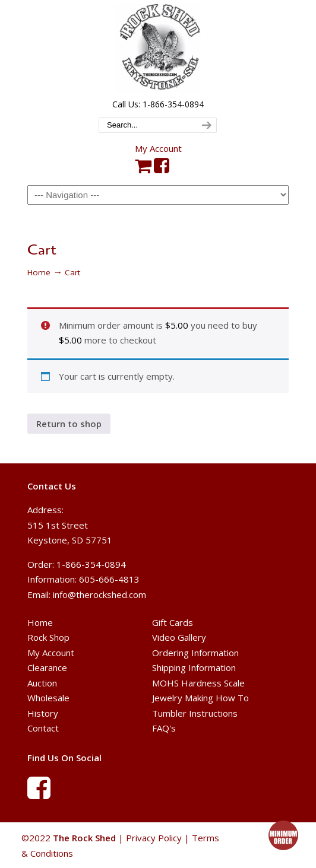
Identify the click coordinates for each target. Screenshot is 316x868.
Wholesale (48, 698)
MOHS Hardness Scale (198, 683)
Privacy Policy (154, 838)
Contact (43, 728)
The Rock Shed (158, 48)
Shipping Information (194, 667)
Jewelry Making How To (200, 698)
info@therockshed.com (99, 594)
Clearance (47, 667)
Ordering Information (195, 653)
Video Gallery (179, 637)
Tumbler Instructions (195, 713)
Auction (42, 683)
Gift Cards (173, 622)
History (43, 713)
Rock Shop (48, 637)
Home (39, 272)
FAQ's (164, 728)
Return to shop (69, 424)
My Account (158, 148)
